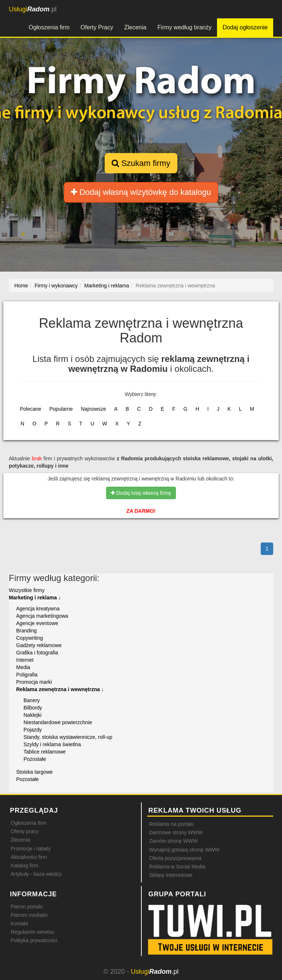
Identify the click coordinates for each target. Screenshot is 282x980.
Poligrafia (27, 675)
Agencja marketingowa (42, 616)
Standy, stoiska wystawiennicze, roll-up (68, 737)
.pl (33, 9)
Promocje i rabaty (31, 849)
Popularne (61, 409)
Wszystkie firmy (27, 590)
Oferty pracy (25, 831)
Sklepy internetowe (171, 875)
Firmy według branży (185, 27)
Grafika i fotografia (37, 653)
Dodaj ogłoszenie (245, 27)
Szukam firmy (141, 163)
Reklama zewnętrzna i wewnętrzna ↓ (60, 689)
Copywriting (30, 638)
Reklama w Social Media (177, 867)
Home (21, 286)
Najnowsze (93, 409)
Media (23, 667)
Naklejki (32, 715)
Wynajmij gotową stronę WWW (184, 850)
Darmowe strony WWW (176, 832)
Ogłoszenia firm (49, 27)
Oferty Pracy (97, 27)
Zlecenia (135, 27)
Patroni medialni (29, 915)
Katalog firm (24, 865)
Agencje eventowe (37, 623)
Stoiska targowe (35, 772)
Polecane (30, 409)
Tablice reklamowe (45, 752)
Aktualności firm (29, 857)
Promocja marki (34, 682)
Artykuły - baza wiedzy (36, 874)
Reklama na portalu (171, 824)
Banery (32, 700)
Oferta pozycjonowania (175, 858)
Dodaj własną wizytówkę (141, 192)
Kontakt (19, 923)
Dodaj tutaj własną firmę (141, 493)
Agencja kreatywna (38, 609)
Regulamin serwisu (32, 932)
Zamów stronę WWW (173, 841)
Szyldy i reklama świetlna (52, 744)
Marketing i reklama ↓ (35, 598)
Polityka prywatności (34, 940)
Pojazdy (33, 730)
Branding (26, 631)
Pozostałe (35, 759)
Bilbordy (33, 708)
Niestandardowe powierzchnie (58, 722)
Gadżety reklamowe (39, 645)
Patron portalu (27, 907)
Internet (25, 660)
